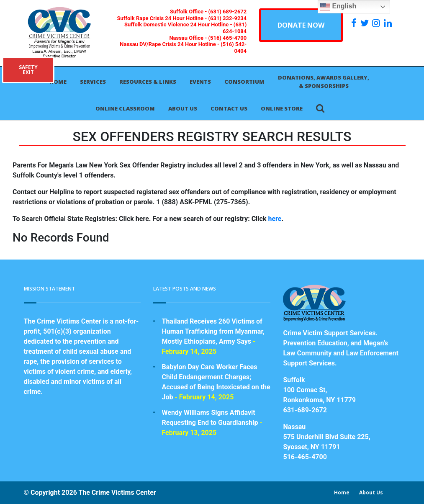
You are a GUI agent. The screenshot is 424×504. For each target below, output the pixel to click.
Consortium (244, 82)
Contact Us (229, 108)
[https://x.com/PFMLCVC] (366, 23)
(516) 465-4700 (228, 38)
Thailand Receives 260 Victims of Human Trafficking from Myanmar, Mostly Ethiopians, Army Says (213, 331)
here (275, 219)
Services (93, 82)
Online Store (282, 108)
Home (58, 82)
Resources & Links (148, 82)
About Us (183, 108)
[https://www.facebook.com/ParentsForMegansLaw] (355, 23)
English (338, 7)
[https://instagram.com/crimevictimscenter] (377, 23)
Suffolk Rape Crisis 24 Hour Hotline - (163, 18)
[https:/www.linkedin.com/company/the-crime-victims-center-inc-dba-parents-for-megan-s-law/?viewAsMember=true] (389, 23)
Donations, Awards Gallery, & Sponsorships (324, 82)
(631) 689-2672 (228, 12)
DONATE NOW (301, 25)
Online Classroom (125, 108)
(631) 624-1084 (235, 28)
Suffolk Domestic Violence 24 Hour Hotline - (179, 24)
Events (200, 82)
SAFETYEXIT (28, 70)
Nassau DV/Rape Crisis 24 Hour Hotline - (170, 44)
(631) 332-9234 (228, 18)
